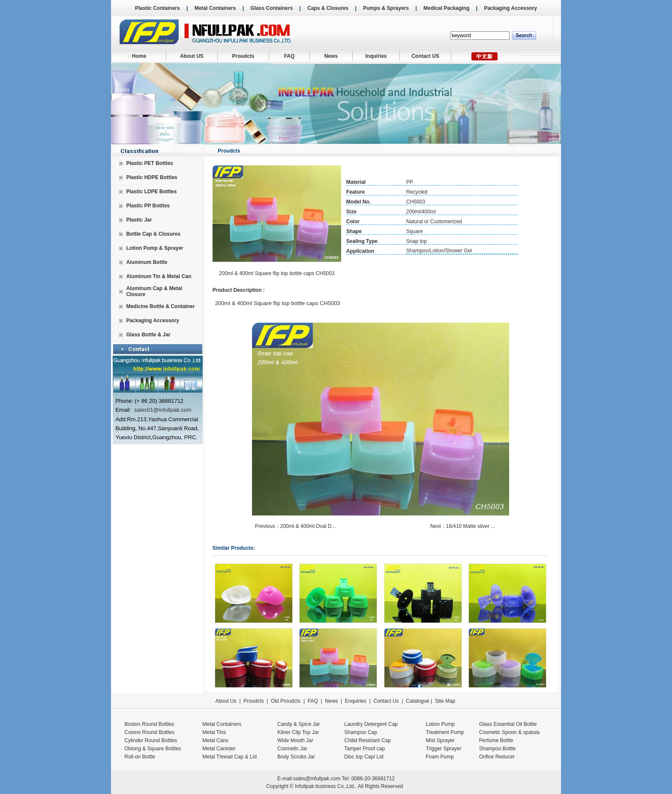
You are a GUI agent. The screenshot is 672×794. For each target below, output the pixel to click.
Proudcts (243, 56)
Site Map (445, 701)
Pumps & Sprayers (386, 8)
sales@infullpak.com (317, 779)
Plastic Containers (157, 8)
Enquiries (355, 701)
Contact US (425, 56)
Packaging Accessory (510, 8)
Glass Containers (271, 8)
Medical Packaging (446, 8)
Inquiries (376, 56)
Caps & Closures (328, 8)
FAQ (289, 56)
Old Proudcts (286, 701)
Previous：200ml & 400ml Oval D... (296, 526)
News (331, 56)
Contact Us (386, 701)
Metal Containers (215, 8)
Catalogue (418, 701)
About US (192, 56)
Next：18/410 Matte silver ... (463, 526)
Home (139, 56)
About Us (226, 701)
